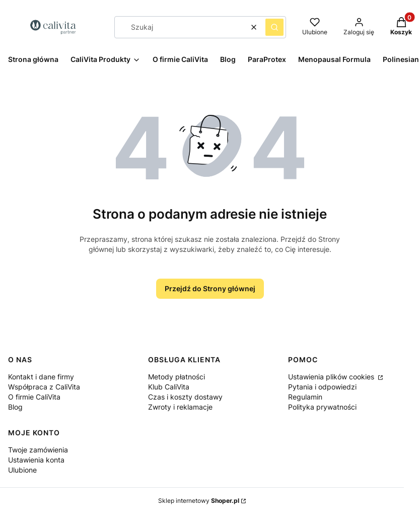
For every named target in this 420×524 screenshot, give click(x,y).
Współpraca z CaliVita (44, 387)
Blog (15, 407)
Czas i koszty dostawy (185, 397)
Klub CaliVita (169, 387)
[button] (274, 27)
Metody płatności (177, 377)
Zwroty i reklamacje (180, 407)
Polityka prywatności (322, 407)
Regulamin (305, 397)
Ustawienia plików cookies (332, 377)
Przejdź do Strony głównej (210, 288)
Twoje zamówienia (38, 450)
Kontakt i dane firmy (41, 377)
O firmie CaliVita (34, 397)
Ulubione (22, 470)
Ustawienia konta (36, 460)
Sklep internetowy (199, 501)
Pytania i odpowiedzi (322, 387)
